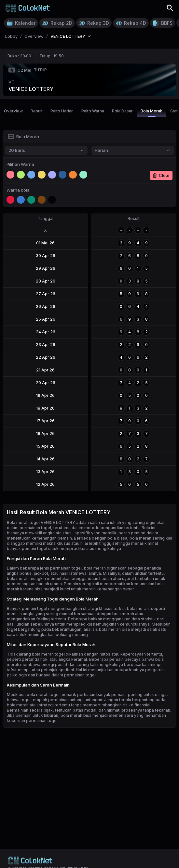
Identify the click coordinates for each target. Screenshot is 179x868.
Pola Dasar (122, 111)
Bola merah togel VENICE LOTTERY (41, 522)
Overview (13, 111)
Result (37, 111)
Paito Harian (62, 111)
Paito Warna (93, 111)
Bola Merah (151, 113)
